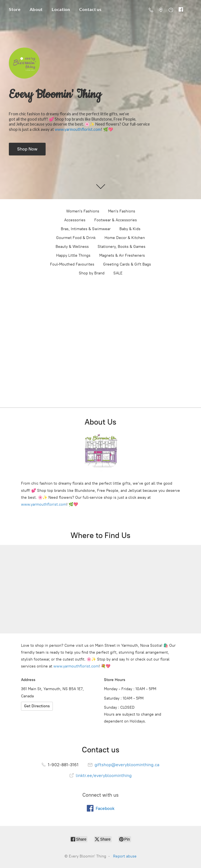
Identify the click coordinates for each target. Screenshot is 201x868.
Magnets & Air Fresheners (122, 255)
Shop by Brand (92, 273)
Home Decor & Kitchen (125, 238)
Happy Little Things (73, 255)
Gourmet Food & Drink (76, 238)
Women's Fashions (83, 211)
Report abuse (125, 856)
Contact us (90, 9)
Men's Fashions (122, 211)
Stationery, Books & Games (122, 247)
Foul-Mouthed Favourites (72, 264)
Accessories (75, 220)
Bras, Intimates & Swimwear (86, 229)
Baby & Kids (130, 229)
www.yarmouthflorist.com (78, 129)
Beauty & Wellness (72, 247)
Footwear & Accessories (116, 220)
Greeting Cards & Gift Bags (127, 264)
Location (61, 9)
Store (15, 9)
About (36, 9)
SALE (118, 273)
